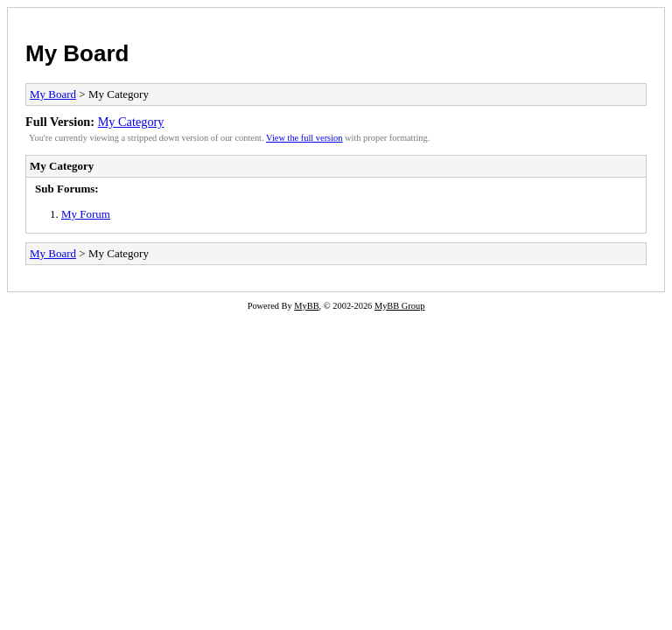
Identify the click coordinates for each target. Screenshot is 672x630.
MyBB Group (399, 306)
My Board (77, 53)
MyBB (306, 306)
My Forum (86, 214)
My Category (131, 122)
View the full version (304, 138)
